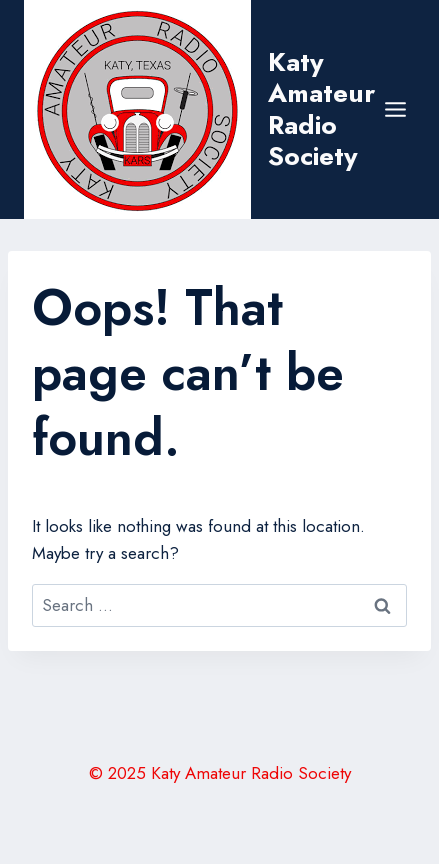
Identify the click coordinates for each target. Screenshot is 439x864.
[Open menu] (396, 109)
